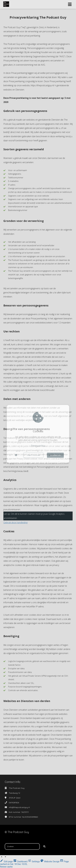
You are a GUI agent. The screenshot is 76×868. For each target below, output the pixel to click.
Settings (34, 862)
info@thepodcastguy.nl (19, 807)
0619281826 (14, 803)
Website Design (50, 862)
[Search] (44, 847)
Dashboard (21, 862)
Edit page (7, 862)
